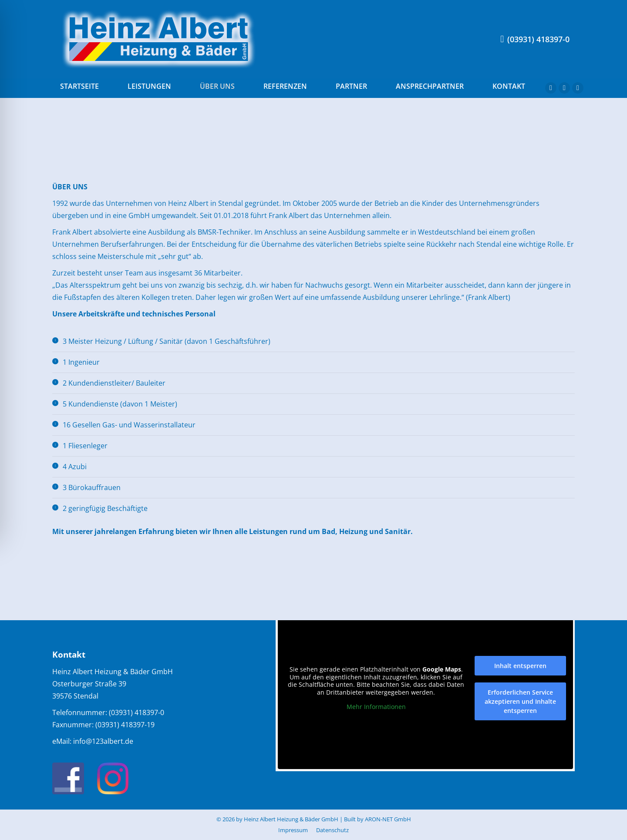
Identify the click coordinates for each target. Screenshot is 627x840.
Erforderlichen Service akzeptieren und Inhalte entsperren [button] (520, 701)
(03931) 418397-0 (535, 39)
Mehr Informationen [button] (376, 707)
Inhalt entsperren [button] (520, 666)
